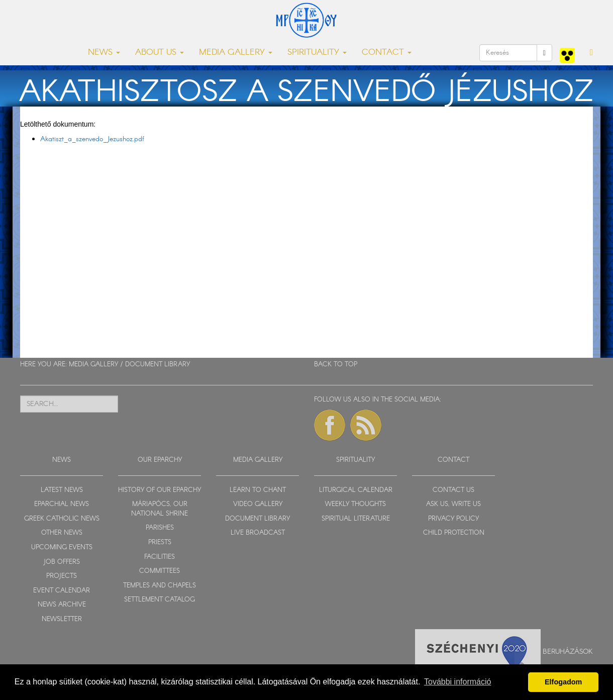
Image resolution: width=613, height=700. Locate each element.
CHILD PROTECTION (454, 533)
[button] (591, 53)
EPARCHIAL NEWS (62, 504)
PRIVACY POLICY (453, 519)
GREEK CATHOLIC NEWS (62, 519)
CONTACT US (453, 490)
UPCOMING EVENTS (62, 547)
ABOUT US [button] (160, 53)
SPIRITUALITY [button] (317, 53)
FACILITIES (160, 557)
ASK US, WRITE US (453, 504)
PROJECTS (62, 576)
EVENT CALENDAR (62, 591)
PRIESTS (160, 542)
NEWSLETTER (62, 619)
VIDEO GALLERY (258, 504)
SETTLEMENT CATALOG (160, 600)
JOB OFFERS (62, 562)
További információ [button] (457, 682)
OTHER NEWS (62, 533)
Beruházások (568, 652)
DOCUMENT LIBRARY (158, 365)
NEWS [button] (104, 53)
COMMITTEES (160, 571)
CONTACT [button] (387, 53)
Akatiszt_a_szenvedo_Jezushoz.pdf (92, 139)
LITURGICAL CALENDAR (356, 490)
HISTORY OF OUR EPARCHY (160, 490)
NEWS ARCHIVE (62, 605)
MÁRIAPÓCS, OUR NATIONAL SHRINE (160, 509)
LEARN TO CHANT (258, 490)
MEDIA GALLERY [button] (236, 53)
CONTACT (453, 460)
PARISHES (160, 528)
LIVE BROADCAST (258, 533)
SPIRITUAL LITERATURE (356, 519)
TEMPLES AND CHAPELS (160, 586)
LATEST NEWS (62, 490)
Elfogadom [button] (563, 682)
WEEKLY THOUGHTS (355, 504)
